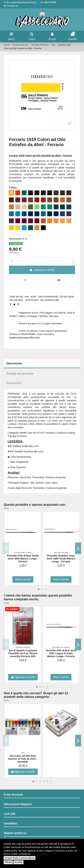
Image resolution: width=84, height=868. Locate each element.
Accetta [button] (19, 862)
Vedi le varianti (23, 579)
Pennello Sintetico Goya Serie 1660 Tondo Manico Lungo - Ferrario (61, 559)
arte (27, 297)
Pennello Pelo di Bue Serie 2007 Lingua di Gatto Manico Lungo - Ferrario (61, 653)
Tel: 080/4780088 (48, 2)
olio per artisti (67, 297)
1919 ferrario (32, 300)
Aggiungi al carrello (42, 270)
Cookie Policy (39, 854)
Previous (6, 548)
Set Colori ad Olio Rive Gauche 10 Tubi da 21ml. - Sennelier (23, 759)
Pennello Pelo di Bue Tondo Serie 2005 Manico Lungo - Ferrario (23, 559)
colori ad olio (16, 297)
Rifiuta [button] (8, 862)
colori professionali (48, 297)
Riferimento (15, 239)
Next (78, 548)
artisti (33, 297)
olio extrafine (16, 300)
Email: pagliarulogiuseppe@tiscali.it (20, 2)
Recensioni (14, 383)
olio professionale (50, 300)
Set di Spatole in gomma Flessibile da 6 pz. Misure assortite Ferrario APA (23, 653)
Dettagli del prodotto (20, 374)
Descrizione (14, 363)
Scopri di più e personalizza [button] (20, 858)
